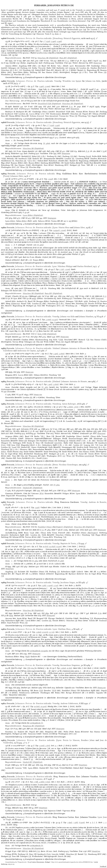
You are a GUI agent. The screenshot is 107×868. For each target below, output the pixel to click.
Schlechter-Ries (31, 616)
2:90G (56, 354)
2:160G (39, 632)
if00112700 (38, 395)
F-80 (100, 613)
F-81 (38, 851)
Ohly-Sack (84, 530)
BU (81, 445)
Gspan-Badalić (28, 151)
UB (39, 66)
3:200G (48, 86)
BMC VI (15, 395)
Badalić (16, 107)
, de (21, 38)
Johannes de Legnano (33, 779)
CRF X (88, 296)
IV (73, 782)
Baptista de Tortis (68, 543)
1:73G (62, 269)
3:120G (63, 230)
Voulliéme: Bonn (82, 688)
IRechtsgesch (93, 533)
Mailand (56, 348)
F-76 (87, 151)
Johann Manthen (86, 317)
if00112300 (61, 257)
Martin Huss (64, 227)
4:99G (59, 41)
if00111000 (100, 298)
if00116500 (43, 808)
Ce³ (15, 61)
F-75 (71, 107)
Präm (3, 445)
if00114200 (102, 688)
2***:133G (50, 125)
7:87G (46, 468)
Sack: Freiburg (44, 63)
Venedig (58, 81)
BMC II (43, 431)
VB (51, 61)
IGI (45, 107)
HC (7, 61)
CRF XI (59, 151)
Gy (85, 70)
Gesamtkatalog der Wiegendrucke (16, 862)
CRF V (83, 613)
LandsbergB (89, 456)
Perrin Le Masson (71, 740)
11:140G (44, 706)
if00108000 (75, 109)
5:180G (63, 668)
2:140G (50, 586)
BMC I (91, 61)
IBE (52, 296)
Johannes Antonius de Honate (74, 348)
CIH (36, 107)
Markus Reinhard (85, 266)
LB (67, 68)
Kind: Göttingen (75, 431)
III (84, 547)
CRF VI (43, 61)
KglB (28, 657)
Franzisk (41, 116)
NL (105, 439)
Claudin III (17, 296)
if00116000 (83, 765)
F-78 (30, 431)
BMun (13, 221)
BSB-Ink (61, 61)
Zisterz (45, 458)
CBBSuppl (33, 296)
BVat (42, 493)
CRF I (16, 257)
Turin (6, 176)
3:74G (56, 586)
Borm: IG (45, 851)
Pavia (55, 465)
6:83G (48, 782)
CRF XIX (35, 218)
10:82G (46, 547)
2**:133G (47, 41)
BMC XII (28, 808)
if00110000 (66, 153)
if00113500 (102, 530)
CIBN (72, 61)
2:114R (50, 179)
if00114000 (51, 616)
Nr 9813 (45, 387)
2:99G (41, 86)
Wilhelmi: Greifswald (80, 433)
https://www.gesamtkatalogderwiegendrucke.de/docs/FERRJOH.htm (72, 862)
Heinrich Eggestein (72, 38)
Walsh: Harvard (79, 63)
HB (46, 811)
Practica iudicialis (44, 38)
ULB (32, 533)
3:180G (62, 354)
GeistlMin (58, 443)
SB (11, 70)
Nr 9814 (57, 485)
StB (33, 70)
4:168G (42, 782)
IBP (24, 61)
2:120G (67, 269)
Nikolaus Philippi (65, 266)
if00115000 (60, 729)
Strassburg (58, 38)
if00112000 (65, 337)
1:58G (44, 586)
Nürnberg (57, 404)
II (69, 508)
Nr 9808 (40, 245)
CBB (43, 429)
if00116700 (96, 851)
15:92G (59, 547)
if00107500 (98, 63)
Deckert (24, 688)
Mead (49, 337)
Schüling (29, 433)
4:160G (70, 407)
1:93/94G (56, 230)
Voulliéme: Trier (61, 63)
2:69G (70, 823)
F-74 (67, 61)
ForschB (42, 68)
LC (64, 456)
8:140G (82, 823)
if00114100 (36, 654)
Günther (13, 63)
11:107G (45, 632)
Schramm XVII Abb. (29, 429)
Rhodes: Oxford (42, 257)
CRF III (72, 613)
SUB (54, 691)
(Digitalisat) (48, 58)
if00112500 (29, 372)
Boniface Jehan (88, 740)
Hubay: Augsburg (28, 63)
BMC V (85, 107)
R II (13, 491)
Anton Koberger (69, 404)
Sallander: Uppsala (63, 688)
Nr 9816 (61, 561)
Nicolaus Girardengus (68, 465)
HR (7, 372)
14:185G (52, 547)
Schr (14, 429)
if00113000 (101, 433)
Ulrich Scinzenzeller (12, 779)
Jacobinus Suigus (68, 582)
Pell (32, 61)
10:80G (37, 706)
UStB (61, 340)
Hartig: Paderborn (12, 153)
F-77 (105, 296)
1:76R (36, 782)
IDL (60, 296)
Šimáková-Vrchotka (95, 567)
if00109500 (52, 218)
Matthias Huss (64, 629)
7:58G (76, 823)
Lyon (55, 227)
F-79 (42, 530)
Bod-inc (26, 257)
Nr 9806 (47, 143)
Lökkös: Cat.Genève (45, 298)
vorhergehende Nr (36, 723)
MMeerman (15, 303)
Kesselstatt (54, 116)
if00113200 (76, 491)
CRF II (62, 613)
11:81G (70, 668)
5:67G (48, 746)
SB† (60, 66)
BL (88, 68)
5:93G (57, 125)
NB (105, 72)
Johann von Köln (93, 81)
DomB (88, 156)
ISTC (91, 63)
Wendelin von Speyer (72, 81)
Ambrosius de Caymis (27, 351)
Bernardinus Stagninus (70, 665)
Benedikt (5, 535)
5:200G (49, 320)
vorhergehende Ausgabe (39, 651)
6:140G (40, 468)
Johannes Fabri (17, 176)
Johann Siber (79, 227)
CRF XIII (70, 151)
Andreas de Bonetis (97, 502)
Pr (81, 61)
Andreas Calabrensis (69, 703)
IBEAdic (15, 808)
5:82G (76, 407)
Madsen (89, 431)
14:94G (55, 320)
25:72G (52, 632)
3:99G (54, 41)
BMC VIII (22, 298)
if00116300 (10, 569)
